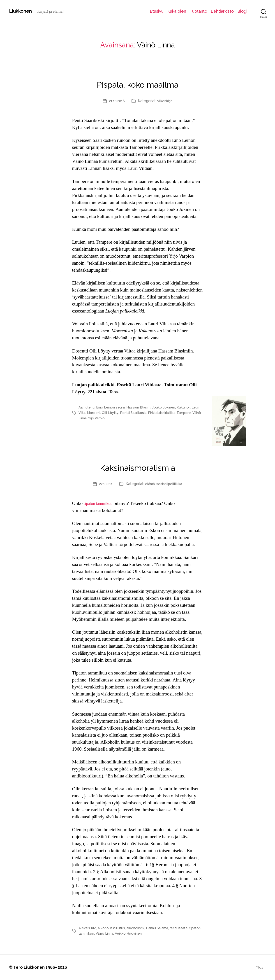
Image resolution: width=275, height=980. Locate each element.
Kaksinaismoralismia (137, 466)
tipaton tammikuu (100, 503)
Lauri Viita (87, 413)
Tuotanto (198, 11)
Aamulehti (87, 407)
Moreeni (103, 413)
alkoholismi (137, 928)
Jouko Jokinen (168, 407)
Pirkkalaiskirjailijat (173, 413)
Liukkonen (23, 11)
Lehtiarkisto (222, 11)
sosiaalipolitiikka (171, 484)
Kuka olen (177, 11)
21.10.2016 (116, 101)
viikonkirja (166, 101)
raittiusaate (184, 928)
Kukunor (188, 407)
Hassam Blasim (142, 407)
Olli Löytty (120, 413)
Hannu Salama (160, 928)
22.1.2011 (105, 484)
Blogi (242, 11)
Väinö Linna (105, 418)
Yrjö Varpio (125, 418)
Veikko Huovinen (144, 933)
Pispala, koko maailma (138, 83)
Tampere (86, 418)
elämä (150, 484)
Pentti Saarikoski (144, 413)
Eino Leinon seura (112, 407)
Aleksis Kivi (88, 928)
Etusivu (157, 11)
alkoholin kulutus (112, 928)
